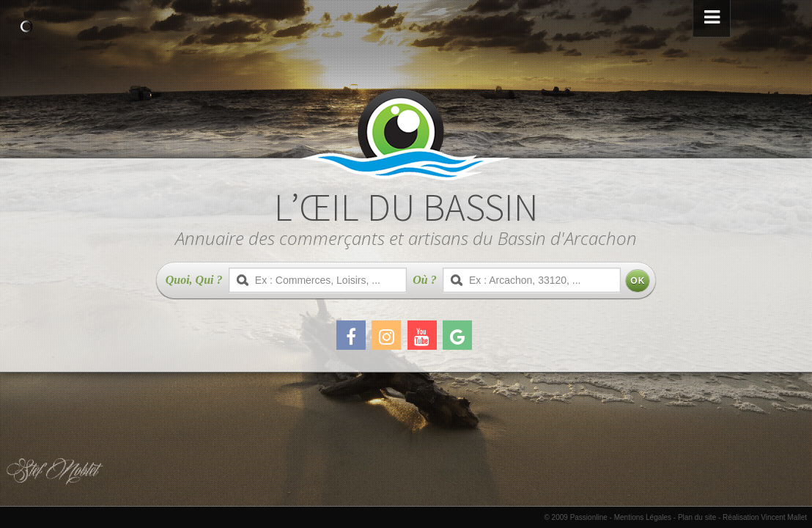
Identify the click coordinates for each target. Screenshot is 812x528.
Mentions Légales (643, 517)
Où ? (424, 280)
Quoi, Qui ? (194, 280)
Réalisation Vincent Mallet (765, 517)
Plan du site (697, 517)
